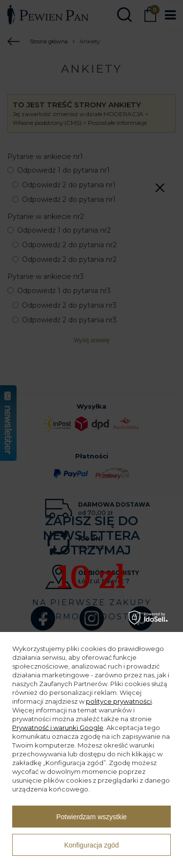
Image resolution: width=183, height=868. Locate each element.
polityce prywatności (119, 701)
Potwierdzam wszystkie (91, 817)
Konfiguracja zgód (91, 845)
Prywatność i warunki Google (58, 728)
